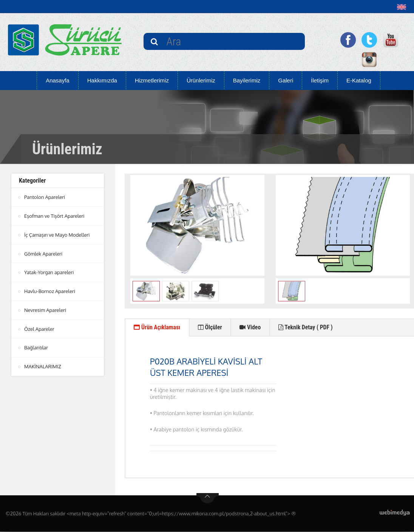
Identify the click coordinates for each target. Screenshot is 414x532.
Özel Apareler (39, 327)
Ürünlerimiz (201, 80)
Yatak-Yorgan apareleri (49, 271)
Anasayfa (58, 80)
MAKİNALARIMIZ (43, 364)
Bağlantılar (36, 345)
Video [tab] (253, 328)
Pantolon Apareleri (45, 197)
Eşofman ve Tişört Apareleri (54, 216)
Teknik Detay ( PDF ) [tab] (309, 328)
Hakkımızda (102, 80)
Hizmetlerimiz (152, 80)
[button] (403, 7)
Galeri (286, 80)
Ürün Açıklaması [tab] (158, 328)
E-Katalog (359, 80)
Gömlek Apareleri (43, 253)
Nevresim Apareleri (45, 308)
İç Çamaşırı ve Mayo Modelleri (57, 234)
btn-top (208, 499)
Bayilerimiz (247, 80)
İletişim (320, 80)
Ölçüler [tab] (212, 328)
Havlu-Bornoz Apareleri (50, 290)
